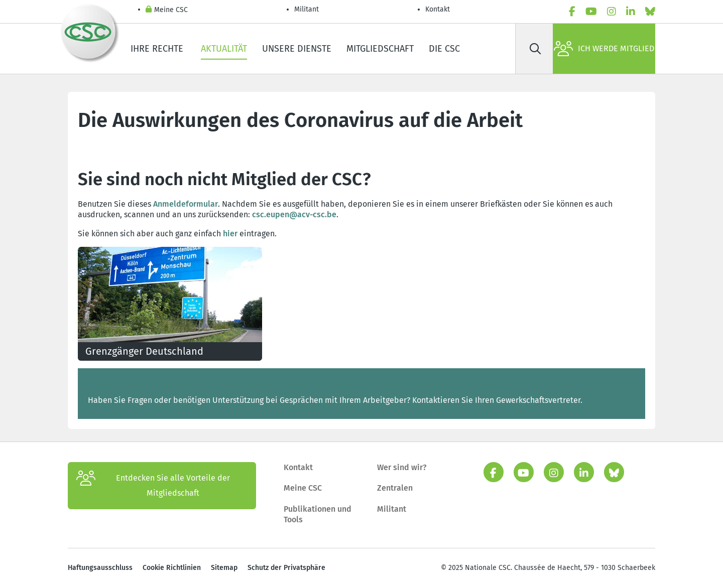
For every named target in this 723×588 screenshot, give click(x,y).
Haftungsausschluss (100, 568)
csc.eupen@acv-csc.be (294, 214)
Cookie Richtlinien (172, 568)
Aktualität (224, 49)
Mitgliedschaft (380, 49)
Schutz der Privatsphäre (286, 568)
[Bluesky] (650, 12)
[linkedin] (631, 12)
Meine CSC (167, 10)
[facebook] (572, 12)
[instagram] (612, 12)
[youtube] (591, 12)
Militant (307, 9)
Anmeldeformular (186, 204)
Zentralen (395, 488)
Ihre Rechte (158, 49)
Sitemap (224, 568)
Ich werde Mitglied (604, 49)
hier (230, 234)
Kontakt (439, 9)
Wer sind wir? (402, 467)
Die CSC (444, 49)
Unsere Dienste (297, 49)
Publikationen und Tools (318, 514)
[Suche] (535, 49)
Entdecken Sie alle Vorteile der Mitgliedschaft (153, 486)
